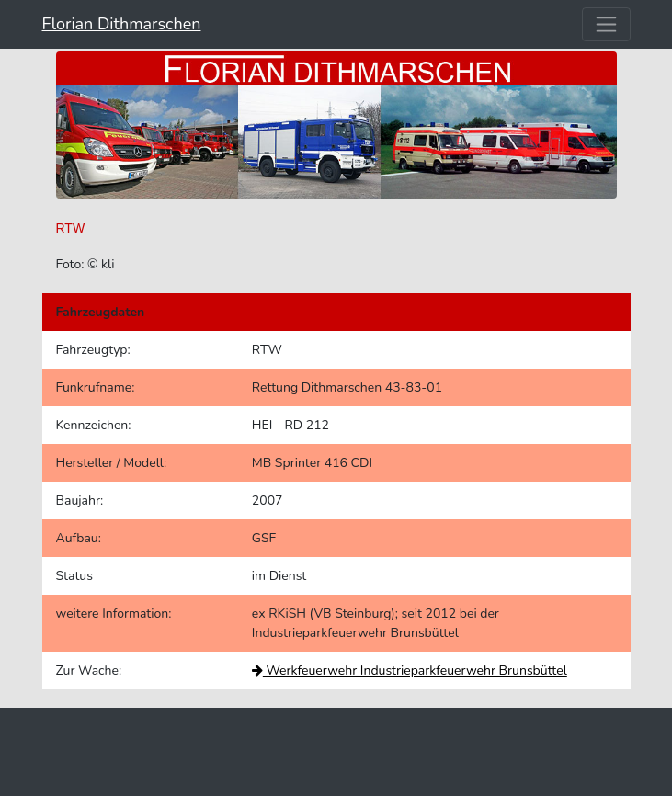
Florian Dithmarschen (122, 24)
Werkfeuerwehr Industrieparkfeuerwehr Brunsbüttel (410, 671)
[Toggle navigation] (606, 24)
